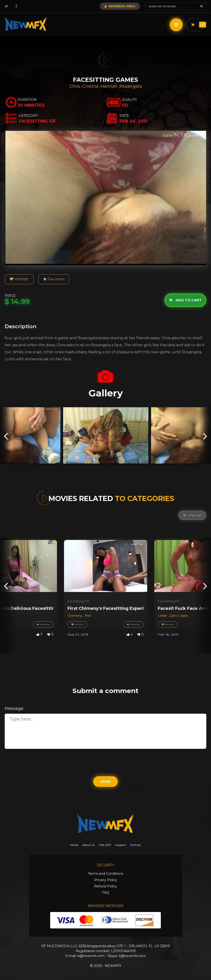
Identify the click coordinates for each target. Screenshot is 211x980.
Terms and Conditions (106, 874)
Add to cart (185, 300)
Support (121, 845)
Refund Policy (105, 886)
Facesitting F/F (79, 601)
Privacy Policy (106, 880)
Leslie (163, 616)
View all (192, 515)
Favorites (54, 279)
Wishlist (19, 279)
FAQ (106, 893)
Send (105, 782)
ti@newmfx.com (91, 956)
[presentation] (6, 436)
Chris (75, 86)
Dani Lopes (179, 616)
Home (74, 845)
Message (14, 709)
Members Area (120, 6)
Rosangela (131, 86)
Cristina (91, 86)
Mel (88, 616)
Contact (135, 845)
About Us (88, 845)
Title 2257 (105, 845)
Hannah (110, 86)
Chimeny (75, 616)
